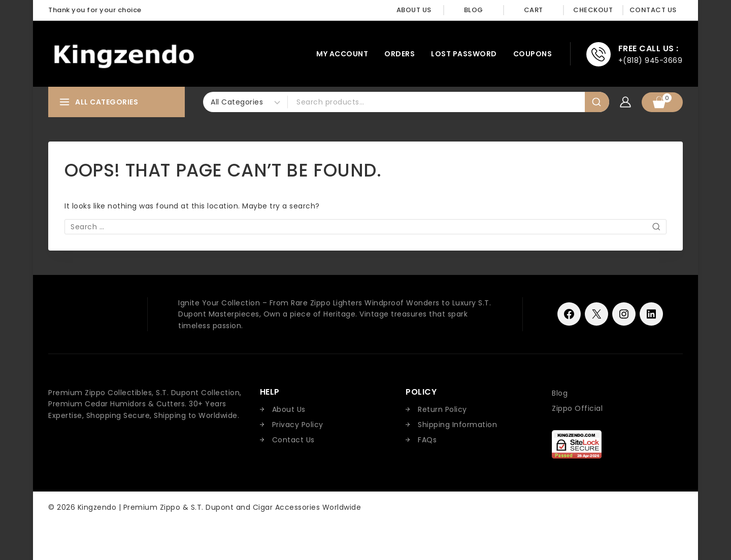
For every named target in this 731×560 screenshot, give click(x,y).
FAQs (427, 440)
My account (342, 54)
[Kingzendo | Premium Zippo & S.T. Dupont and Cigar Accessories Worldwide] (124, 54)
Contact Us (653, 10)
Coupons (533, 54)
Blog (474, 10)
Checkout (593, 10)
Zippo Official (577, 408)
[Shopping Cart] (662, 102)
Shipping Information (457, 425)
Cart (534, 10)
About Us (414, 10)
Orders (400, 54)
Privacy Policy (298, 425)
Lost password (464, 54)
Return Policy (442, 409)
